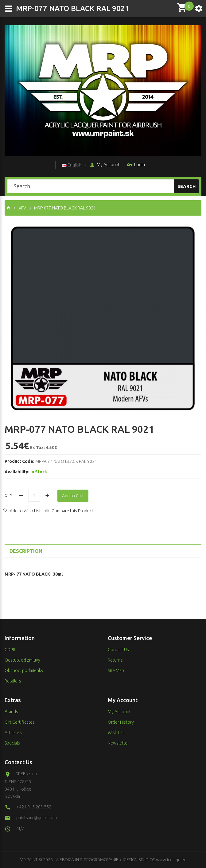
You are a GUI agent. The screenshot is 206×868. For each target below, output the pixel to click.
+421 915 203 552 (34, 807)
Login (136, 165)
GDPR (10, 650)
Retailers (13, 681)
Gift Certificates (20, 722)
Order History (121, 722)
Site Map (116, 671)
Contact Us (118, 650)
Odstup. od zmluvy (22, 660)
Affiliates (13, 733)
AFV (22, 208)
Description (26, 551)
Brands (11, 712)
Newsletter (118, 743)
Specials (12, 743)
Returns (115, 660)
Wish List (116, 733)
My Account (105, 165)
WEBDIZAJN (67, 860)
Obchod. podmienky (24, 671)
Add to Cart (73, 496)
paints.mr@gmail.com (37, 818)
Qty (8, 495)
